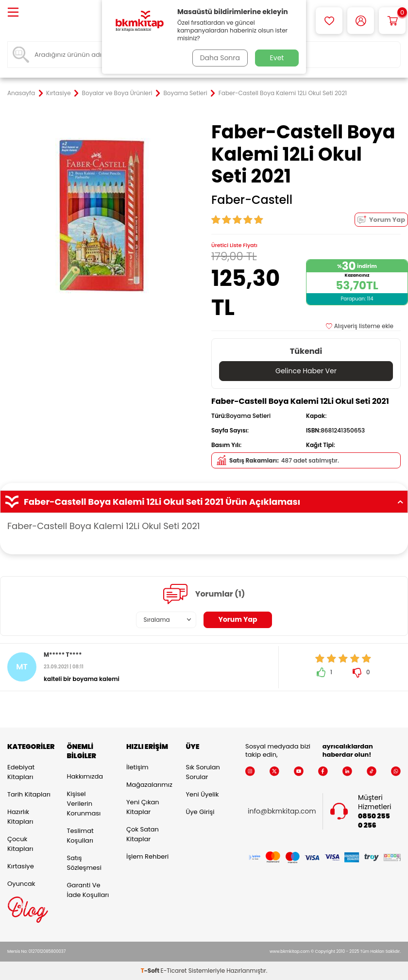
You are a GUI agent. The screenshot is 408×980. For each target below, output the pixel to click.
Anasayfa (21, 93)
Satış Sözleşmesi (84, 863)
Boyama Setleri (185, 93)
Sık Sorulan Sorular (203, 772)
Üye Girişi (200, 812)
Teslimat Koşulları (80, 836)
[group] (102, 216)
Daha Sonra (220, 58)
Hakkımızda (85, 776)
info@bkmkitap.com (282, 811)
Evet (277, 58)
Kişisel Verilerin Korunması (84, 804)
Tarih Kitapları (29, 794)
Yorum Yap (381, 220)
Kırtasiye (59, 93)
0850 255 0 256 (374, 821)
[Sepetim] (392, 21)
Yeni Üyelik (203, 794)
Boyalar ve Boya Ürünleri (117, 93)
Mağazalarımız (149, 785)
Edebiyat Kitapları (21, 772)
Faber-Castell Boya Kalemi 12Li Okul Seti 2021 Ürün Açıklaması (204, 502)
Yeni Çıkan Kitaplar (143, 807)
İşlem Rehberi (147, 856)
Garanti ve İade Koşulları (88, 890)
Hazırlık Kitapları (20, 817)
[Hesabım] (361, 21)
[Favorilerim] (329, 21)
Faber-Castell (252, 200)
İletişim (137, 767)
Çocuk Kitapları (20, 844)
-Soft (151, 971)
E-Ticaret (174, 971)
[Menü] (13, 13)
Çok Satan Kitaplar (143, 834)
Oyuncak (21, 884)
